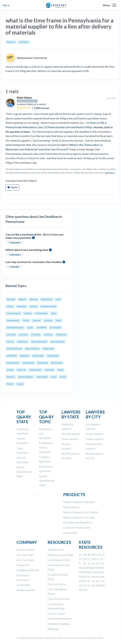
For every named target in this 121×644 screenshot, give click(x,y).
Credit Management (41, 313)
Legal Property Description (15, 328)
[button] (114, 5)
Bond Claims (34, 299)
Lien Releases (36, 335)
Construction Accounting (49, 306)
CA (98, 554)
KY (98, 563)
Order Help (23, 585)
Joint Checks (48, 320)
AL (80, 554)
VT (89, 585)
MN (99, 568)
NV (94, 572)
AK (85, 554)
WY (85, 590)
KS (93, 563)
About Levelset (25, 550)
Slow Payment (49, 370)
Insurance (63, 377)
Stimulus (60, 370)
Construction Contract (14, 313)
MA (90, 568)
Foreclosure (37, 320)
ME (81, 568)
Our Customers (26, 560)
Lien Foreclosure (55, 328)
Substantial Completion (26, 377)
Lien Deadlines (24, 42)
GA (94, 559)
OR (81, 581)
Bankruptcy (22, 299)
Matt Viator (24, 97)
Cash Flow (10, 306)
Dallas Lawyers (95, 439)
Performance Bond (53, 356)
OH (98, 577)
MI (94, 568)
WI (81, 590)
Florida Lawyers (71, 434)
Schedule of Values (35, 370)
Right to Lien (21, 370)
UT (85, 585)
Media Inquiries (26, 590)
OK (102, 577)
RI (89, 581)
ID (102, 559)
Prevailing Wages (28, 363)
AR (94, 554)
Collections (34, 306)
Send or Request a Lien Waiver (81, 512)
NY (85, 577)
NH (98, 572)
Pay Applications (48, 349)
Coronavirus (28, 313)
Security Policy (96, 638)
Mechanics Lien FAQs (60, 555)
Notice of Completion (57, 342)
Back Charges (11, 299)
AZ (89, 554)
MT (85, 572)
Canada (58, 299)
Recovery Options (57, 363)
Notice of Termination (32, 349)
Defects (54, 313)
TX (81, 585)
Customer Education (60, 618)
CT (81, 559)
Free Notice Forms (59, 599)
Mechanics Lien (61, 335)
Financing (20, 384)
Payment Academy (42, 377)
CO (102, 554)
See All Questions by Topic (47, 480)
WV (103, 585)
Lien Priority (23, 335)
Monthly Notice (23, 342)
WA (98, 585)
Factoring (26, 320)
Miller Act (10, 342)
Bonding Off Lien (47, 299)
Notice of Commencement (39, 342)
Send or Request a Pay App (79, 517)
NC (89, 577)
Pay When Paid (12, 356)
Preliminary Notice (13, 363)
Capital (54, 377)
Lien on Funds (11, 335)
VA (94, 585)
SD (98, 581)
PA (85, 581)
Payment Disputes (38, 356)
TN (102, 581)
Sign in (6, 5)
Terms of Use (64, 638)
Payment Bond (24, 356)
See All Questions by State (24, 471)
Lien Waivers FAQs (59, 560)
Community (70, 533)
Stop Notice (11, 377)
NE (89, 572)
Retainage (10, 370)
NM (81, 577)
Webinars (53, 629)
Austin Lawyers (95, 434)
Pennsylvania (11, 42)
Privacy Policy (80, 638)
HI (98, 559)
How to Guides (57, 613)
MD (86, 568)
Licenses (30, 328)
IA (89, 563)
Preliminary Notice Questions (46, 447)
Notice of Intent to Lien (14, 349)
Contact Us (23, 565)
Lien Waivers (48, 335)
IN (85, 563)
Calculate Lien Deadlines (78, 522)
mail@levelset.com (28, 570)
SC (93, 581)
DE (85, 559)
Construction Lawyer (27, 101)
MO (81, 572)
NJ (102, 572)
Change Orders (22, 306)
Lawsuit (59, 320)
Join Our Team (25, 555)
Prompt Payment (42, 363)
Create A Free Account (77, 527)
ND (94, 577)
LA (102, 563)
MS (102, 568)
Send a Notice (71, 507)
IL (80, 563)
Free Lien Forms (57, 584)
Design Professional (13, 320)
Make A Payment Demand (79, 502)
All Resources (56, 550)
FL (89, 559)
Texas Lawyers (70, 439)
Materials (10, 384)
